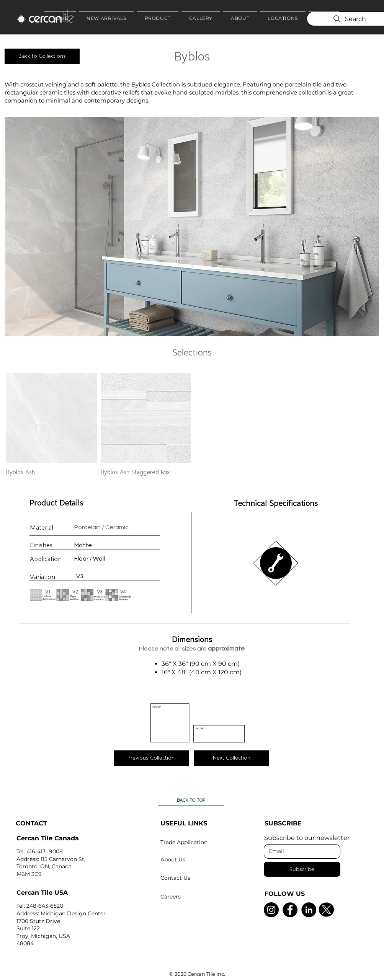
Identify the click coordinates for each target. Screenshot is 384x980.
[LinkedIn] (309, 910)
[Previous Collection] (151, 758)
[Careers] (198, 897)
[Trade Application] (198, 842)
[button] (192, 227)
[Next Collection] (232, 758)
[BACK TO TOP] (191, 800)
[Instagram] (271, 910)
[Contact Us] (198, 878)
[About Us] (198, 859)
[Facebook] (290, 910)
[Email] (300, 851)
